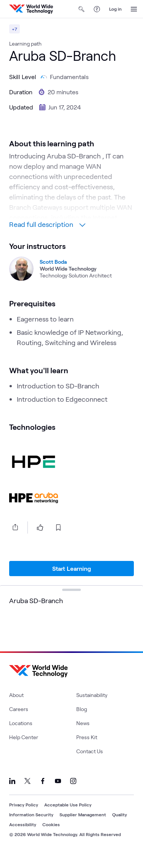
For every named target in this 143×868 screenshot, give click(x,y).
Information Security (31, 827)
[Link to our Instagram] (73, 793)
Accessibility (23, 836)
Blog (82, 721)
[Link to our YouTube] (58, 793)
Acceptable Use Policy (68, 817)
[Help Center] (97, 9)
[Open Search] (82, 9)
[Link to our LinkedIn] (12, 793)
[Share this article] (14, 539)
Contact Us (90, 763)
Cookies (51, 836)
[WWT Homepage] (31, 9)
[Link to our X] (27, 793)
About (16, 707)
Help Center (24, 749)
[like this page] (40, 540)
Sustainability (92, 707)
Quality (120, 827)
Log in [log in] (115, 9)
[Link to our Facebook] (43, 793)
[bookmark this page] (58, 540)
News (83, 735)
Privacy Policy (24, 817)
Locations (21, 735)
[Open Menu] (134, 9)
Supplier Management (83, 827)
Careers (19, 721)
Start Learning (72, 581)
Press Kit (87, 749)
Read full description (47, 236)
